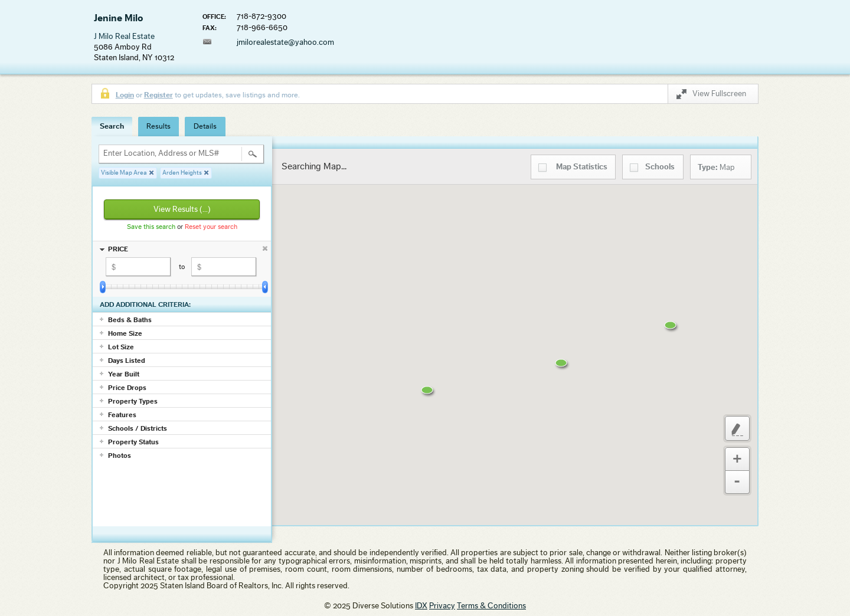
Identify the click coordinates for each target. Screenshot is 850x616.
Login (125, 95)
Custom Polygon (737, 428)
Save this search (151, 227)
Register (158, 95)
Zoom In (737, 459)
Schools (660, 167)
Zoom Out (737, 482)
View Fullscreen (711, 96)
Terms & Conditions (491, 606)
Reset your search (211, 227)
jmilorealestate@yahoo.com (285, 42)
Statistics (582, 167)
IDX (421, 606)
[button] (436, 398)
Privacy (442, 606)
